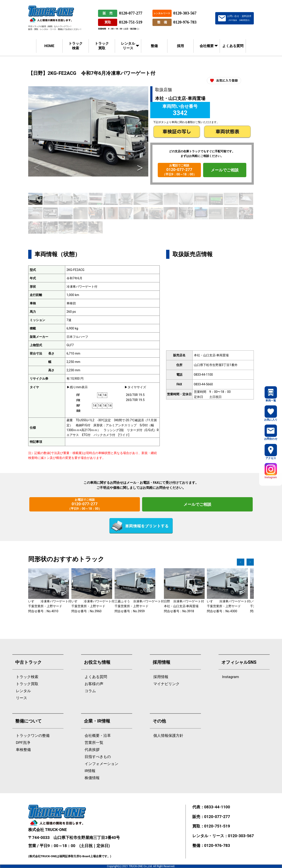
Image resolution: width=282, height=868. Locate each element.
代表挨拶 (92, 750)
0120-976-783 (185, 22)
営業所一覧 (94, 743)
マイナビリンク (166, 684)
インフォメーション (101, 764)
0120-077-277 (131, 13)
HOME (49, 46)
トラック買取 (102, 46)
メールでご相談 (225, 170)
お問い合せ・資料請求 (239, 18)
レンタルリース (128, 46)
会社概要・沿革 (98, 736)
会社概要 (207, 46)
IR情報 (90, 771)
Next (140, 168)
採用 (180, 46)
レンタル (23, 691)
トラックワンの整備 (33, 736)
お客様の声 (94, 684)
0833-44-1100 (217, 807)
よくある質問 (233, 46)
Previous (37, 168)
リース (21, 698)
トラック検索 (76, 46)
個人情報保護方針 (168, 736)
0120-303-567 (185, 13)
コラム (90, 691)
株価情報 (92, 778)
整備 (154, 46)
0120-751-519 (131, 22)
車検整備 (23, 750)
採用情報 (161, 677)
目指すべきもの (98, 757)
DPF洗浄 (23, 743)
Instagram (231, 677)
